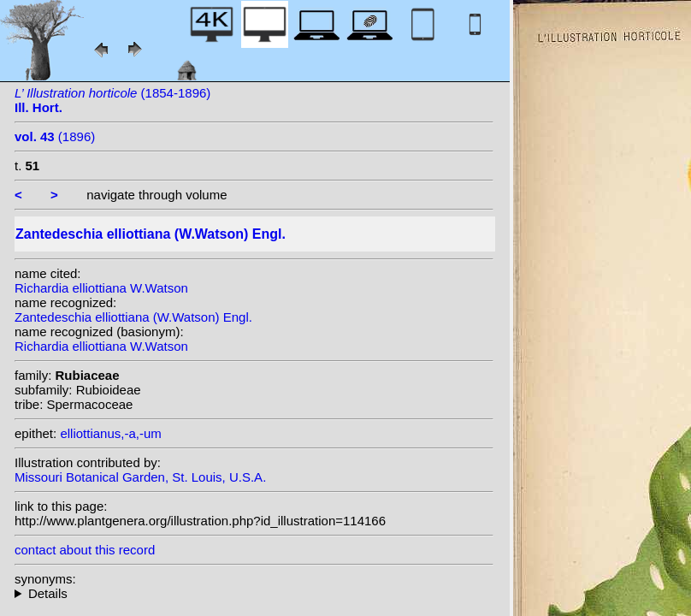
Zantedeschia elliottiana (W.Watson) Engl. (133, 317)
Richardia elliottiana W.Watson (101, 288)
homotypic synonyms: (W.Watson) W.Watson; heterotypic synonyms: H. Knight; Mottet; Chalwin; (254, 593)
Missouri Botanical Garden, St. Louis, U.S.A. (140, 477)
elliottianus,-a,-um (110, 433)
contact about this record (85, 550)
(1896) (55, 136)
